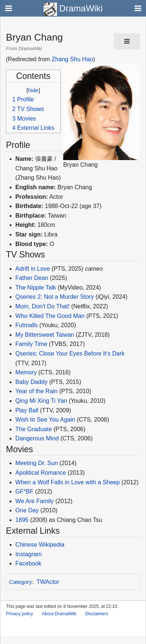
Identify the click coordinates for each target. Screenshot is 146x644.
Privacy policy (19, 614)
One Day (27, 510)
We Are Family (35, 501)
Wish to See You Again (45, 420)
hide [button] (33, 90)
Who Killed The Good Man (50, 316)
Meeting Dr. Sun (37, 463)
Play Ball (27, 410)
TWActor (48, 582)
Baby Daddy (32, 382)
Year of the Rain (37, 391)
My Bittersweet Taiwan (45, 335)
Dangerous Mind (37, 438)
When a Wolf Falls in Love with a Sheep (68, 482)
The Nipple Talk (36, 288)
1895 (22, 520)
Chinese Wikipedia (40, 545)
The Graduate (34, 429)
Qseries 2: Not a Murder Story (55, 297)
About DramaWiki (59, 614)
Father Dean (32, 278)
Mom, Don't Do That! (43, 306)
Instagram (29, 554)
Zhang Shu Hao (72, 59)
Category (21, 582)
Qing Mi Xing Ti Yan (41, 401)
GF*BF (25, 491)
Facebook (28, 563)
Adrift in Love (33, 269)
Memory (26, 372)
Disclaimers (97, 614)
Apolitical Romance (41, 473)
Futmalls (27, 325)
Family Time (31, 344)
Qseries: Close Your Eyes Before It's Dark (70, 354)
